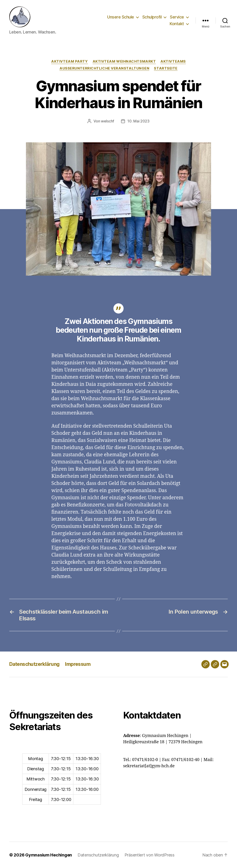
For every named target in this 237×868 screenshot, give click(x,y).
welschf (108, 121)
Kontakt (177, 24)
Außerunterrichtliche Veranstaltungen (104, 68)
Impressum (78, 664)
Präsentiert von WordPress (150, 855)
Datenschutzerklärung (34, 664)
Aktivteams (173, 61)
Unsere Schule (121, 17)
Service (177, 17)
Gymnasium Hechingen (49, 855)
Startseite (166, 68)
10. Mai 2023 (138, 121)
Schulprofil (152, 17)
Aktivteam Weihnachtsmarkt (124, 61)
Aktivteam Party (69, 61)
